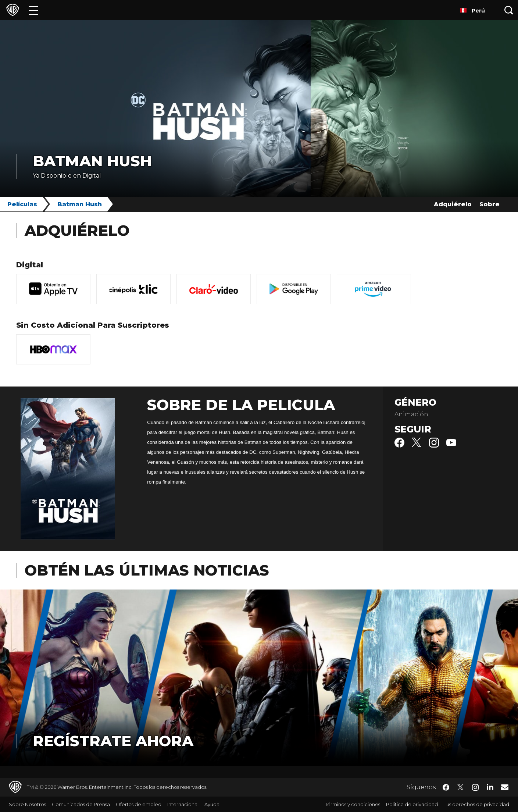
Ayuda (212, 804)
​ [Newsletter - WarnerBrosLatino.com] (505, 787)
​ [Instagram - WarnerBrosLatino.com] (475, 787)
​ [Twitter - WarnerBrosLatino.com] (461, 787)
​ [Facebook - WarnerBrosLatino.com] (446, 787)
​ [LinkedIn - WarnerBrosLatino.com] (490, 787)
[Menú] (33, 10)
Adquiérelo (453, 204)
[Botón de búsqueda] (509, 10)
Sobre (490, 204)
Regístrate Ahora (113, 741)
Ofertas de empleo (139, 804)
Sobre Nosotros (27, 804)
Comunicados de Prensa (81, 804)
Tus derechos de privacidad (476, 804)
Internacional (183, 804)
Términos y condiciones (353, 804)
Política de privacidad (412, 804)
